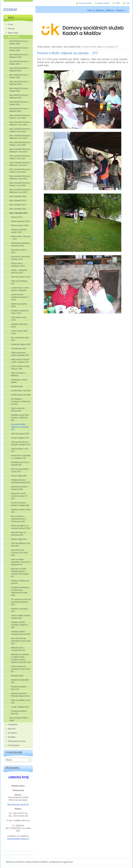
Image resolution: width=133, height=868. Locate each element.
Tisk (128, 3)
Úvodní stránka (43, 47)
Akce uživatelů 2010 (72, 47)
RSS (118, 3)
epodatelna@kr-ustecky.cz (18, 839)
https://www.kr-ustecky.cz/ (18, 804)
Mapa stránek (104, 3)
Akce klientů (57, 47)
